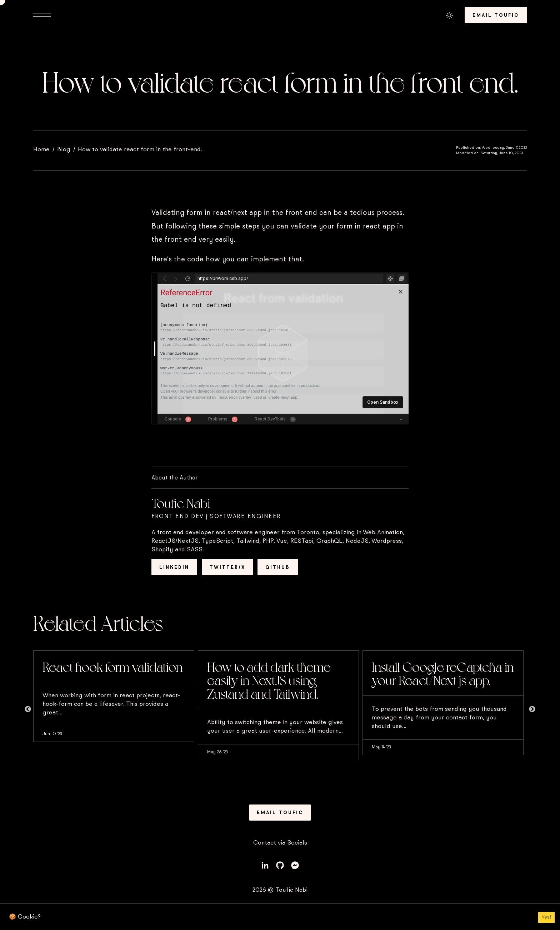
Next (532, 709)
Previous (28, 709)
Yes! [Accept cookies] (546, 917)
